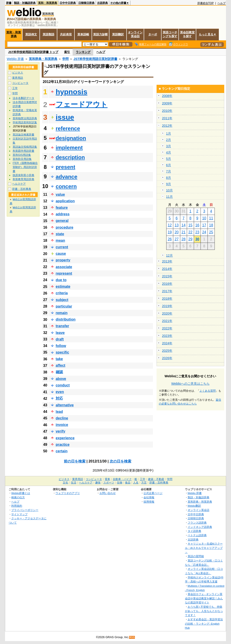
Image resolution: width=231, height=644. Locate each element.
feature (62, 208)
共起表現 (66, 34)
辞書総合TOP (206, 3)
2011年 (167, 118)
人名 (136, 483)
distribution (66, 319)
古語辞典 (102, 3)
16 (197, 225)
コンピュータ (20, 83)
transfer (62, 326)
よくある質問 (208, 391)
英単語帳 (83, 34)
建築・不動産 (156, 479)
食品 (128, 483)
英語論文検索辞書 (23, 135)
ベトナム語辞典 (197, 535)
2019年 (167, 306)
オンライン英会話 (135, 34)
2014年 (167, 269)
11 (211, 218)
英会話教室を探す (187, 34)
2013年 (167, 261)
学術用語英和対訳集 (25, 122)
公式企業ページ (153, 493)
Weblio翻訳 (194, 506)
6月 (169, 165)
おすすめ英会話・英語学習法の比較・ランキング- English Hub (204, 623)
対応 (59, 398)
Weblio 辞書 (15, 59)
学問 (65, 59)
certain (62, 451)
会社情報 (149, 497)
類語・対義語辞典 (25, 3)
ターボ (153, 34)
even (60, 392)
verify (61, 431)
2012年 (167, 126)
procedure (65, 227)
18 (211, 225)
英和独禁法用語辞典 (25, 118)
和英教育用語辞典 (23, 179)
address (63, 214)
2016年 (167, 284)
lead (59, 412)
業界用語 (18, 78)
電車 (107, 479)
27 (177, 239)
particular (64, 306)
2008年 (167, 96)
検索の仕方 (18, 497)
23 (197, 232)
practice (63, 445)
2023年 (167, 336)
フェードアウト (82, 104)
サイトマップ (19, 514)
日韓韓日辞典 (86, 3)
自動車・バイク (122, 479)
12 (170, 225)
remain (62, 313)
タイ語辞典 (194, 531)
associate (64, 267)
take (59, 359)
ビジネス (18, 73)
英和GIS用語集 (22, 155)
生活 (74, 483)
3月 (169, 146)
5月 (169, 159)
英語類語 (49, 34)
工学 (15, 88)
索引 (67, 52)
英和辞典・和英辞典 (43, 59)
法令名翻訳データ (23, 98)
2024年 (167, 343)
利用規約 (17, 506)
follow (61, 346)
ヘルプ (222, 3)
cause (61, 254)
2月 (169, 140)
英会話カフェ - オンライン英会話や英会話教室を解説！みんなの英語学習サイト (204, 598)
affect (61, 365)
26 (170, 239)
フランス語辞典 (197, 523)
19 (170, 232)
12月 (169, 255)
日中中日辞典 (68, 3)
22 (190, 232)
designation (71, 138)
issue (65, 117)
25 (211, 232)
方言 (144, 483)
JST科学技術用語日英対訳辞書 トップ (33, 52)
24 (204, 232)
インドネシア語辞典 (200, 527)
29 (190, 239)
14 (184, 225)
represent (64, 273)
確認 (59, 372)
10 (204, 218)
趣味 (98, 483)
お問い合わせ (108, 493)
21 (184, 232)
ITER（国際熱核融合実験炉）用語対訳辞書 (25, 167)
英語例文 (31, 34)
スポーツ (109, 483)
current (62, 247)
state (60, 234)
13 (177, 225)
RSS (132, 637)
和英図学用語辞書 (23, 151)
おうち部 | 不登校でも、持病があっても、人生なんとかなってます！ (204, 611)
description (70, 157)
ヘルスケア (19, 184)
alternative (65, 405)
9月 (169, 184)
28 (184, 239)
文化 (65, 483)
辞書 (9, 3)
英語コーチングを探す (170, 34)
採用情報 (149, 502)
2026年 (167, 358)
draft (60, 339)
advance (67, 177)
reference (68, 128)
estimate (63, 286)
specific (62, 352)
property (63, 260)
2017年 (167, 291)
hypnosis (72, 92)
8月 (169, 178)
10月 (169, 190)
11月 (169, 197)
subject (62, 300)
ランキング (83, 52)
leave (60, 333)
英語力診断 (100, 34)
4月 (169, 152)
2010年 (167, 111)
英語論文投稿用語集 (25, 147)
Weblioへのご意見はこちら (190, 384)
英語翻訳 (118, 34)
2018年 (167, 299)
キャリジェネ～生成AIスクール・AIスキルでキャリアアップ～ (204, 548)
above (61, 379)
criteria (62, 293)
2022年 (167, 328)
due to (61, 280)
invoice (62, 425)
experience (65, 438)
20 (177, 232)
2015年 (167, 276)
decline (62, 418)
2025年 (167, 351)
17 (204, 225)
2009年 (167, 103)
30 (197, 239)
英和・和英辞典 (48, 3)
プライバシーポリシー (25, 510)
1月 (169, 133)
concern (66, 186)
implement (69, 148)
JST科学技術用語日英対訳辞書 (95, 59)
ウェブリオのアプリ (68, 493)
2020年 (167, 313)
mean (60, 240)
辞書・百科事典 (22, 189)
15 (190, 225)
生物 (120, 483)
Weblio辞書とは (21, 493)
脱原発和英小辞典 (23, 175)
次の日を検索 (120, 461)
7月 (169, 171)
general (62, 221)
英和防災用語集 (22, 159)
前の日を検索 (75, 461)
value (60, 194)
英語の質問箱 (196, 556)
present (66, 167)
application (65, 201)
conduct (63, 385)
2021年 (167, 321)
